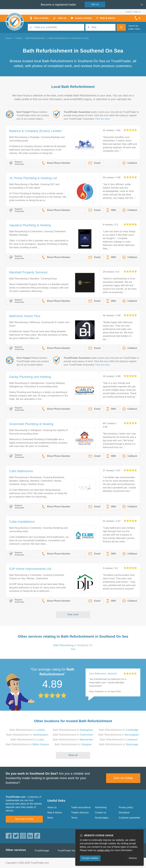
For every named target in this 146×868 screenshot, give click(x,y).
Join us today (123, 778)
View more (73, 614)
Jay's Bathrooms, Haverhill (103, 674)
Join (95, 4)
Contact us (101, 813)
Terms (74, 818)
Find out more (103, 119)
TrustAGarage (42, 851)
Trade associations (81, 807)
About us (52, 807)
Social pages (102, 818)
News (50, 818)
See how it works (24, 819)
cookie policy (104, 850)
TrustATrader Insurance (70, 851)
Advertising (101, 807)
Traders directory (80, 813)
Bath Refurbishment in (27, 730)
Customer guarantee (129, 818)
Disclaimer (124, 813)
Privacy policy (126, 807)
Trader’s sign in (133, 12)
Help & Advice (55, 813)
